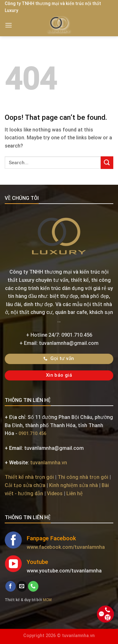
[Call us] (33, 586)
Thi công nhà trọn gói (83, 477)
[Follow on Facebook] (11, 586)
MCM (47, 600)
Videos (55, 493)
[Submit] (107, 162)
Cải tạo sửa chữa (25, 485)
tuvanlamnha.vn (49, 463)
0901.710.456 (32, 434)
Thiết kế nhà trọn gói (29, 477)
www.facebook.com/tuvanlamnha (66, 547)
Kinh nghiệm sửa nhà (73, 485)
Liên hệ (75, 493)
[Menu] (8, 25)
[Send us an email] (22, 586)
